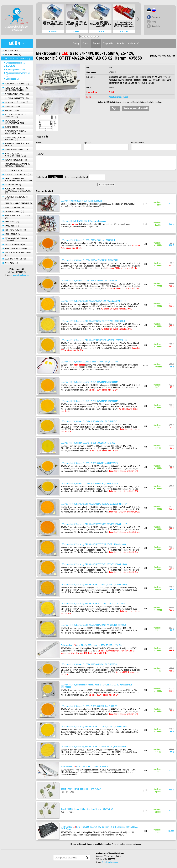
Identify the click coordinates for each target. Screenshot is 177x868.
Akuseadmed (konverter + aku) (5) (19, 74)
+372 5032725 (21, 272)
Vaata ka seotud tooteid (136, 108)
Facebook (156, 17)
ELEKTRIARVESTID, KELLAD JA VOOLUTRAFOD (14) (16, 132)
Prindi (154, 22)
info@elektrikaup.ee (110, 862)
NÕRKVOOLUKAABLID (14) (15, 212)
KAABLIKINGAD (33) (12, 222)
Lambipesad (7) (12, 79)
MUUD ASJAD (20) (12, 263)
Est (149, 10)
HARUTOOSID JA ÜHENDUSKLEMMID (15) (18, 254)
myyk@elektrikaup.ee (20, 275)
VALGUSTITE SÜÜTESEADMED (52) (17, 59)
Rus (154, 10)
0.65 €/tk (53, 31)
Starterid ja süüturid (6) (15, 70)
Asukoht (120, 43)
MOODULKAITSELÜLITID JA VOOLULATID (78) (15, 138)
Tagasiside (108, 43)
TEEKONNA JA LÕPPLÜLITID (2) (17, 102)
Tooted (96, 43)
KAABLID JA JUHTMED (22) (15, 207)
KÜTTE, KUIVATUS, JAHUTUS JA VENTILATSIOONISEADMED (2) (16, 89)
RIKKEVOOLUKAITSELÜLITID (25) (17, 150)
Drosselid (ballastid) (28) (16, 63)
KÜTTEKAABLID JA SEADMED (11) (17, 84)
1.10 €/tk (100, 31)
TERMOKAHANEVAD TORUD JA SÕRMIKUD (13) (16, 239)
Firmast (86, 43)
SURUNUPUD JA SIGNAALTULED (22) (18, 174)
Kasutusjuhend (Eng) (118, 97)
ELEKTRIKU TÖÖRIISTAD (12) (15, 259)
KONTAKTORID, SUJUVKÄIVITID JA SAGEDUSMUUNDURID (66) (17, 165)
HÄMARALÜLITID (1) (12, 111)
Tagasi (115, 108)
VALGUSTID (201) (11, 50)
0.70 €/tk (124, 31)
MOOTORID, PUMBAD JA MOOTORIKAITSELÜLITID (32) (16, 155)
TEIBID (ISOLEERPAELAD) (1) (15, 244)
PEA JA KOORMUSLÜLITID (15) (16, 160)
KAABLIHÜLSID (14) (12, 226)
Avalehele (156, 26)
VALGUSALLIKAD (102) (13, 55)
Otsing (76, 43)
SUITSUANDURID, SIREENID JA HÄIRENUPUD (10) (16, 116)
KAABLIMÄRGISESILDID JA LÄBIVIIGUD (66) (19, 217)
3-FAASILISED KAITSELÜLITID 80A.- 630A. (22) (17, 145)
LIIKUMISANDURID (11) (13, 106)
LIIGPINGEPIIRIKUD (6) (13, 185)
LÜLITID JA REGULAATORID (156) (17, 98)
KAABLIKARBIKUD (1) (12, 234)
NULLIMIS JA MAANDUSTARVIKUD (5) (18, 203)
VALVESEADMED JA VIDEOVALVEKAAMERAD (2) (15, 122)
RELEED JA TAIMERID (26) (14, 170)
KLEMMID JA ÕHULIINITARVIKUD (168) (17, 198)
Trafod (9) (10, 66)
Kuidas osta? (133, 43)
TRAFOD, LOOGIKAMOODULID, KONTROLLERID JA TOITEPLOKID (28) (19, 180)
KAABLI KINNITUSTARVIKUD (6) (16, 249)
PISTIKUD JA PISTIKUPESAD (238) (17, 94)
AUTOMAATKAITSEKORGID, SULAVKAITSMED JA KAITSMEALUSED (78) (18, 191)
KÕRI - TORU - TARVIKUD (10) (15, 230)
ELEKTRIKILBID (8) (12, 127)
